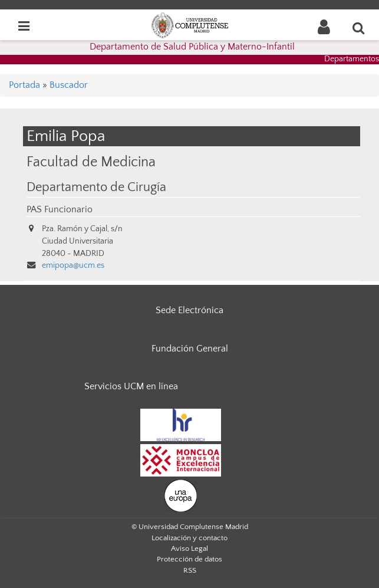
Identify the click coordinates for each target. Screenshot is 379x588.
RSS (190, 570)
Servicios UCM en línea (131, 386)
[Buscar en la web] (359, 28)
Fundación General (190, 349)
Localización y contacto (189, 538)
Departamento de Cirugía (96, 188)
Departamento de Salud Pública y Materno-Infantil (192, 47)
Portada (24, 85)
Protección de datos (189, 559)
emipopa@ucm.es (73, 265)
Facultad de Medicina (91, 162)
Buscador (69, 85)
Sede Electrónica (189, 310)
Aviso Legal (189, 548)
